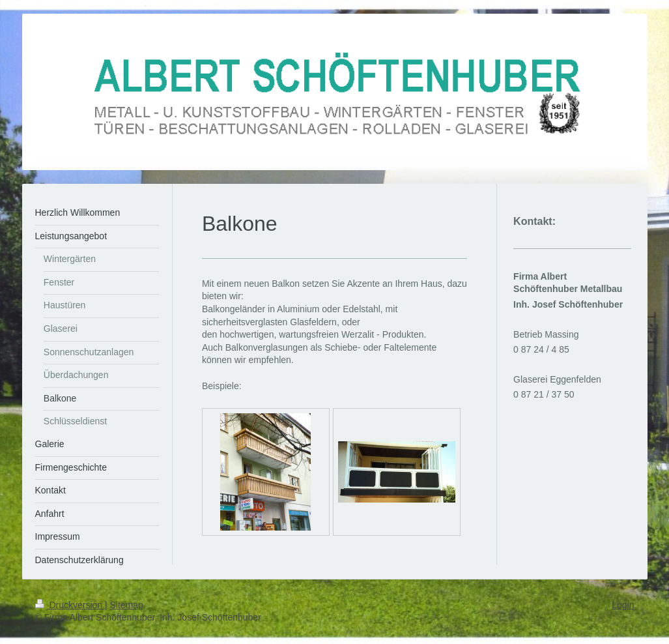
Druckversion (70, 605)
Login (623, 605)
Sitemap (127, 605)
